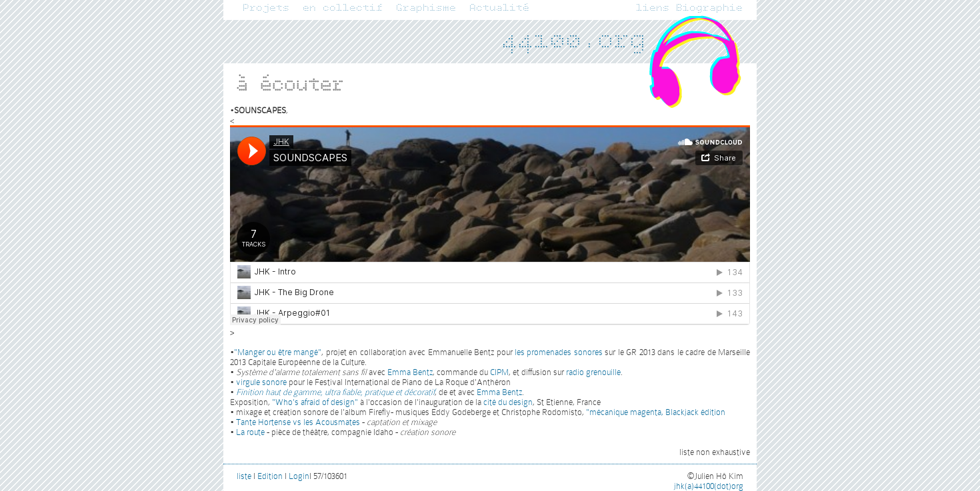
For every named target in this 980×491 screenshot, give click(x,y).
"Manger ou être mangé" (278, 352)
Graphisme (427, 8)
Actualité (500, 8)
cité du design (508, 402)
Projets (267, 8)
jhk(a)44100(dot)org (709, 486)
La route (250, 432)
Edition (270, 476)
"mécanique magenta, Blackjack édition (656, 412)
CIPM (499, 372)
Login (299, 476)
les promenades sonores (559, 352)
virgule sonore (261, 382)
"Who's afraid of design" (315, 402)
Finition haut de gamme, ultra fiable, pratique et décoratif (335, 392)
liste (244, 476)
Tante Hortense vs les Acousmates (298, 422)
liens (653, 8)
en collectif (343, 8)
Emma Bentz (410, 372)
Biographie (710, 8)
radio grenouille (593, 372)
